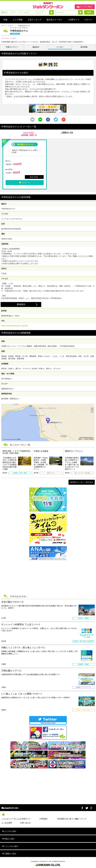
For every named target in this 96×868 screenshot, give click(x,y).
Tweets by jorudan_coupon (48, 723)
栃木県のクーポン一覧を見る (82, 482)
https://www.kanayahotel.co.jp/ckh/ (15, 326)
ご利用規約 (43, 819)
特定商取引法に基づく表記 (67, 819)
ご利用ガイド (25, 819)
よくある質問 (7, 823)
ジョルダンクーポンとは (11, 819)
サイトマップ (81, 819)
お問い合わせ (25, 823)
